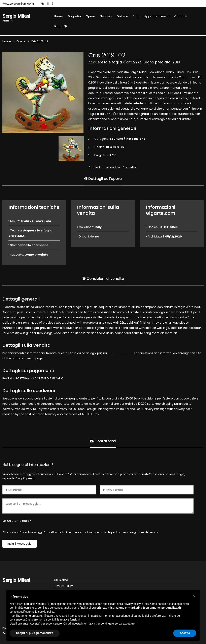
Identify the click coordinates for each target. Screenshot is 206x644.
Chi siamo (61, 580)
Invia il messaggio (20, 544)
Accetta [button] (185, 633)
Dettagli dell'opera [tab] (103, 179)
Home (58, 16)
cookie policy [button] (46, 612)
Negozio (106, 16)
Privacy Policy (63, 586)
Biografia (74, 16)
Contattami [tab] (103, 441)
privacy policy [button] (132, 604)
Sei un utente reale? (17, 521)
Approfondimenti (157, 16)
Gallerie (122, 16)
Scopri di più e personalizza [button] (35, 633)
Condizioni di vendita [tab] (103, 279)
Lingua (60, 26)
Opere (90, 16)
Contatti (180, 16)
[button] (194, 596)
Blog (136, 16)
